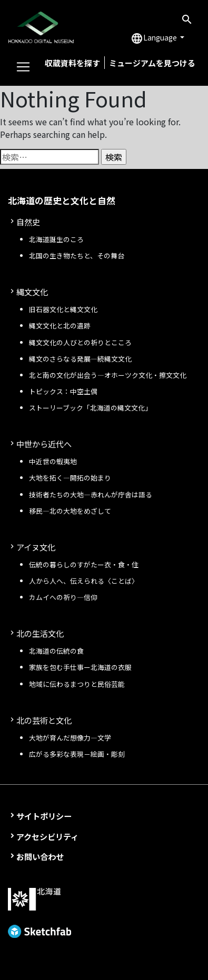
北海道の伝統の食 (56, 651)
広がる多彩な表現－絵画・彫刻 (77, 754)
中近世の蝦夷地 (53, 461)
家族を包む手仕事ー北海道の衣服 (80, 667)
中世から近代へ (44, 444)
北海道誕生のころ (56, 239)
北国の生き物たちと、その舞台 (77, 256)
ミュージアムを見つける (152, 63)
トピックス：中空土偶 (63, 391)
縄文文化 (32, 292)
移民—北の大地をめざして (70, 511)
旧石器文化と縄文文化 (63, 309)
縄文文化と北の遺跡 (60, 326)
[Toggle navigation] (23, 67)
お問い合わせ (40, 856)
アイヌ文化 (36, 547)
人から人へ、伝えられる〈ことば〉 (84, 581)
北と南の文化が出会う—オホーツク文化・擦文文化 (108, 375)
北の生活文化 (40, 633)
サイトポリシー (44, 816)
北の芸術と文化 (44, 720)
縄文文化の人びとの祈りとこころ (80, 342)
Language (155, 38)
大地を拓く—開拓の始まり (70, 478)
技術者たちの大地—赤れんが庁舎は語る (91, 494)
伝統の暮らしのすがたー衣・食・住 (84, 564)
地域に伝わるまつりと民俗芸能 (77, 684)
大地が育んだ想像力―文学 (70, 738)
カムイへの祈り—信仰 (63, 597)
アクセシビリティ (47, 836)
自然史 (28, 222)
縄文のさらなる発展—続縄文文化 (80, 359)
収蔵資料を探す (72, 63)
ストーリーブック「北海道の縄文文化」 (90, 408)
